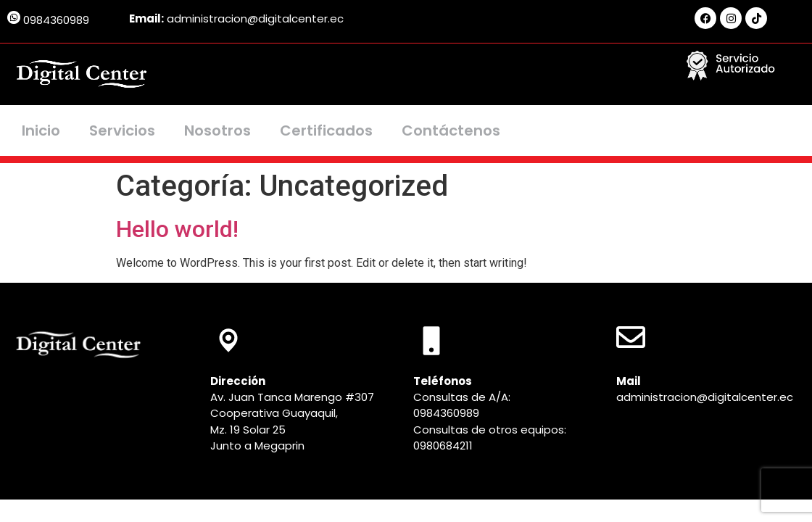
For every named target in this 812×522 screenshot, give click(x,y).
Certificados (326, 130)
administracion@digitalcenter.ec (705, 397)
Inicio (41, 130)
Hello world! (177, 229)
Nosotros (217, 130)
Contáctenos (451, 130)
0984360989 (56, 20)
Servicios (122, 130)
